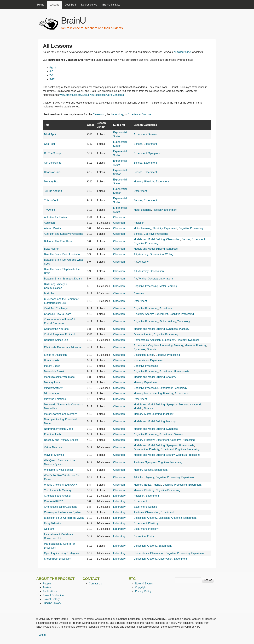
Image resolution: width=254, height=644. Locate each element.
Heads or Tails (52, 172)
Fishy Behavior (53, 523)
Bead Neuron (52, 249)
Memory (138, 182)
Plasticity (149, 182)
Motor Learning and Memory (60, 414)
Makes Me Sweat (54, 371)
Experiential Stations (139, 114)
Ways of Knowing (54, 455)
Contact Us (95, 584)
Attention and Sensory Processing (64, 234)
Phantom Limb (52, 434)
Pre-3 (53, 68)
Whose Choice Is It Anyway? (61, 485)
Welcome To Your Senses (59, 470)
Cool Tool (49, 144)
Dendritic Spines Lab (56, 340)
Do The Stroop (52, 153)
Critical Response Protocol (59, 334)
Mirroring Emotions (55, 399)
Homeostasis (141, 340)
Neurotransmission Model (59, 429)
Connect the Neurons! (57, 329)
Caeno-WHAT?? (53, 501)
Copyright (141, 587)
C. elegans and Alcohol (57, 496)
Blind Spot (50, 134)
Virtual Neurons (53, 447)
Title (47, 125)
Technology (184, 321)
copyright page (182, 52)
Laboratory (117, 114)
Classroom (99, 114)
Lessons (54, 5)
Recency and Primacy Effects (61, 440)
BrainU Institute (111, 5)
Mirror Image (51, 393)
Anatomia (176, 518)
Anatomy (143, 254)
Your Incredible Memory (58, 490)
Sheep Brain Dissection (58, 559)
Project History (51, 599)
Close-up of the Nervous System (63, 512)
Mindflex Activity (53, 388)
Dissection (140, 355)
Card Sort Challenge (56, 308)
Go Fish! (49, 529)
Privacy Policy (143, 591)
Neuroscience (89, 5)
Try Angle (49, 210)
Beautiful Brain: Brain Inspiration (63, 254)
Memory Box (51, 182)
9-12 (52, 79)
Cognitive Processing (191, 228)
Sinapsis (151, 349)
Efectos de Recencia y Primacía (62, 347)
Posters (47, 587)
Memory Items (52, 382)
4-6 (51, 71)
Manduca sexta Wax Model (60, 377)
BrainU (73, 20)
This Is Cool (51, 200)
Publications (50, 591)
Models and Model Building (149, 239)
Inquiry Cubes (52, 366)
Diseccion (164, 518)
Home (41, 5)
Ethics (163, 321)
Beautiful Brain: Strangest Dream (63, 279)
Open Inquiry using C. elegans (61, 553)
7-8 (51, 75)
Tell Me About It (53, 191)
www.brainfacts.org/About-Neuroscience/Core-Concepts (92, 95)
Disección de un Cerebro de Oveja (64, 518)
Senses (153, 134)
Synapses (154, 153)
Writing (169, 254)
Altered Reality (52, 228)
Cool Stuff (70, 5)
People (47, 584)
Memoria (190, 345)
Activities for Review (56, 217)
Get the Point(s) (53, 163)
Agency (149, 314)
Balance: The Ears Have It (59, 241)
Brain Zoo (50, 294)
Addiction (49, 223)
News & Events (144, 584)
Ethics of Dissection (55, 355)
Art (135, 254)
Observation (173, 239)
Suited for (119, 125)
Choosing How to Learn (58, 314)
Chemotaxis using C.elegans (61, 507)
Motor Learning (142, 210)
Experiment (140, 134)
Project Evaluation (53, 595)
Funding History (52, 603)
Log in (42, 635)
